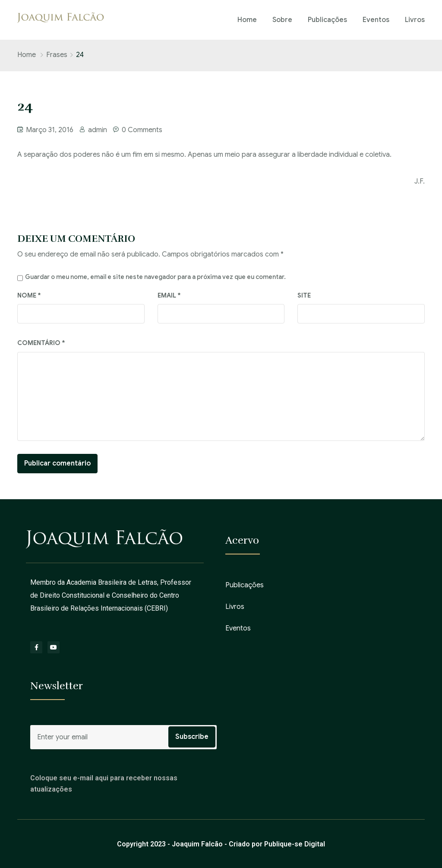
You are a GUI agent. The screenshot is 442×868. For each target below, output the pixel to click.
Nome (29, 295)
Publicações (327, 20)
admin (98, 130)
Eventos (376, 20)
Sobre (282, 20)
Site (304, 295)
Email (169, 295)
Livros (415, 20)
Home (247, 20)
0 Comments (142, 130)
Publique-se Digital (295, 844)
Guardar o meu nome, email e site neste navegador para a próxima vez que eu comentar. (155, 277)
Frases (57, 55)
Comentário (41, 343)
